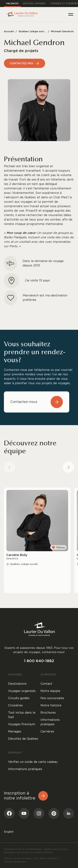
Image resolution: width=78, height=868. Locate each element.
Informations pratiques (50, 722)
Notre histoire (51, 705)
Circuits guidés (19, 698)
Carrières (47, 732)
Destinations (17, 684)
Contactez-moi (25, 64)
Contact (46, 684)
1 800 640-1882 (39, 661)
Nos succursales (52, 698)
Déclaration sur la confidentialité (23, 849)
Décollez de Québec (23, 739)
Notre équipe (50, 691)
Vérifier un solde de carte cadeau (33, 762)
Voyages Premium (22, 724)
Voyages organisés (22, 691)
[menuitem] (9, 832)
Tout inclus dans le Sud (22, 715)
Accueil (9, 31)
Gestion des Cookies (56, 849)
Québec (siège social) (32, 31)
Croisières (15, 705)
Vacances (12, 4)
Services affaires (34, 4)
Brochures (48, 713)
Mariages (15, 732)
